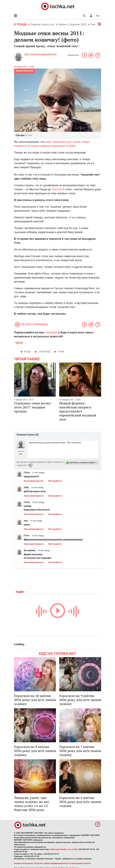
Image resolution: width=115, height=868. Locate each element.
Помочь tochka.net (43, 24)
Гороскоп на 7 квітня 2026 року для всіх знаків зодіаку (80, 751)
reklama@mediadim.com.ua (62, 849)
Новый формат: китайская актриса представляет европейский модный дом (78, 411)
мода (27, 352)
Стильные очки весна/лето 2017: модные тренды (33, 407)
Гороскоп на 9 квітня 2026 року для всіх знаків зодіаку (80, 700)
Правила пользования (24, 863)
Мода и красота (24, 71)
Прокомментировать (34, 481)
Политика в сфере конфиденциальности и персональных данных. (63, 863)
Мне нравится (55, 481)
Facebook (51, 332)
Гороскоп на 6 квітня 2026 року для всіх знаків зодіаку (80, 802)
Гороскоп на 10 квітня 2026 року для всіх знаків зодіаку (35, 700)
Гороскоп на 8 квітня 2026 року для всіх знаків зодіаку (35, 751)
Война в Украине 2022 (73, 24)
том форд (44, 352)
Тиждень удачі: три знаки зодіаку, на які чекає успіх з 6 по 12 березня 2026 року (31, 804)
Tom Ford (58, 189)
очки (61, 352)
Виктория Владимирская (40, 55)
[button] (91, 16)
